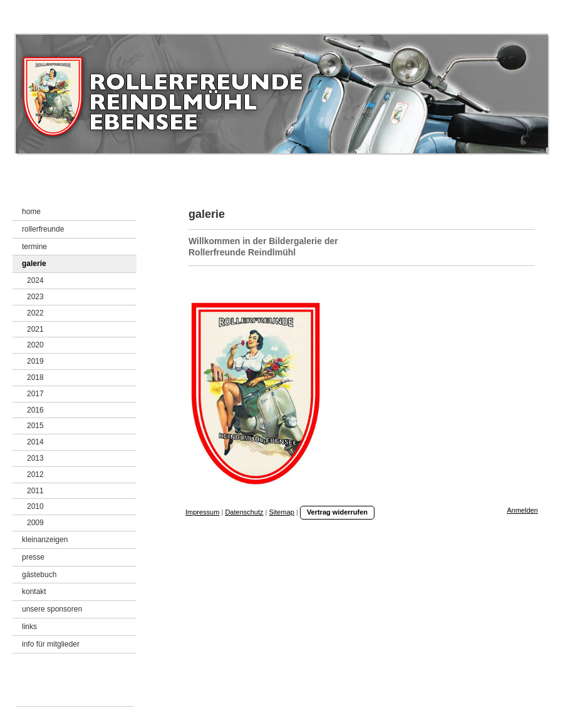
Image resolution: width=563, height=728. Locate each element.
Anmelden (522, 510)
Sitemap (282, 512)
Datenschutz (244, 512)
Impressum (202, 512)
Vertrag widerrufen (337, 512)
